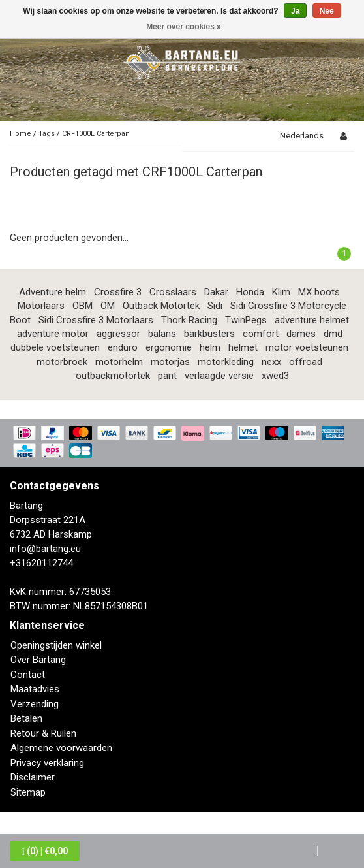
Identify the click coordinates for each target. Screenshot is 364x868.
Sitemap (28, 792)
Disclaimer (33, 777)
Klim (281, 292)
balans (162, 334)
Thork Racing (189, 320)
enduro (123, 347)
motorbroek (62, 362)
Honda (250, 292)
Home (21, 134)
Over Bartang (38, 660)
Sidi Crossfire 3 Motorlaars (96, 320)
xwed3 (275, 376)
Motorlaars (41, 306)
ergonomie (169, 347)
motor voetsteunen (307, 347)
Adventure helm (53, 292)
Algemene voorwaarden (61, 748)
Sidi (215, 306)
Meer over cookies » (184, 27)
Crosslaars (173, 292)
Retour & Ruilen (43, 733)
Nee (327, 11)
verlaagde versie (219, 376)
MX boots (319, 292)
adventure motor (53, 334)
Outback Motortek (161, 306)
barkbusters (209, 334)
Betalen (26, 718)
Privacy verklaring (47, 763)
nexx (271, 362)
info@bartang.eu (45, 549)
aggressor (118, 334)
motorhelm (119, 362)
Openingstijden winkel (56, 645)
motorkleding (226, 362)
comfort (261, 334)
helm (210, 347)
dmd (333, 334)
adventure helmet (312, 320)
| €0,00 (45, 851)
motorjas (170, 362)
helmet (243, 347)
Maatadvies (35, 689)
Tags (47, 134)
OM (108, 306)
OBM (83, 306)
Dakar (216, 292)
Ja (295, 11)
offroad (306, 362)
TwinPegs (246, 320)
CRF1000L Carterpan (96, 134)
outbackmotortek (113, 376)
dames (301, 334)
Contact (28, 675)
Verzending (35, 704)
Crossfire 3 (118, 292)
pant (167, 376)
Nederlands (302, 136)
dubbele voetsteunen (55, 347)
